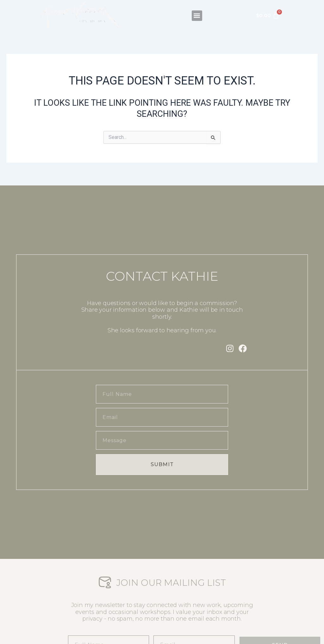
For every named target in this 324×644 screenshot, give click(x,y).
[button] (197, 10)
